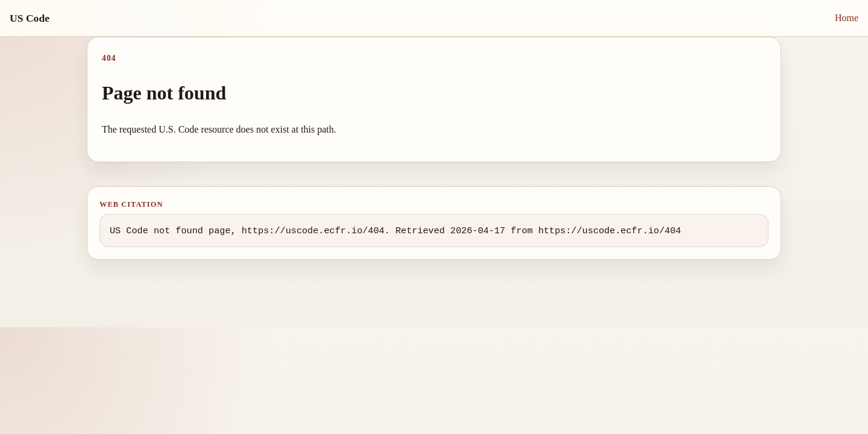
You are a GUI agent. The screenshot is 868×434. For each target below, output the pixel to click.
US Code (30, 18)
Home (847, 18)
